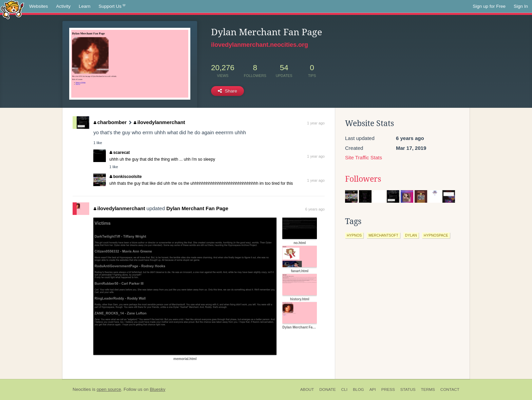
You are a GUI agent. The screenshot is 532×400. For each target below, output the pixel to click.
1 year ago (316, 123)
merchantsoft (383, 235)
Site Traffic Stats (364, 157)
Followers (363, 179)
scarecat (120, 153)
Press (388, 389)
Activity (63, 6)
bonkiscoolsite (126, 177)
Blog (358, 389)
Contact (450, 389)
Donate (327, 389)
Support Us (112, 6)
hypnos (354, 235)
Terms (428, 389)
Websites (39, 6)
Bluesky (157, 389)
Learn (85, 6)
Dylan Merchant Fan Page (197, 208)
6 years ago (315, 209)
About (307, 389)
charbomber (110, 122)
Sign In (521, 6)
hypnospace (436, 235)
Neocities (82, 389)
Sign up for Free (489, 6)
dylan (411, 235)
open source (109, 389)
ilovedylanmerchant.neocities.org (260, 45)
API (373, 389)
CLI (344, 389)
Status (408, 389)
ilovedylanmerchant (159, 122)
